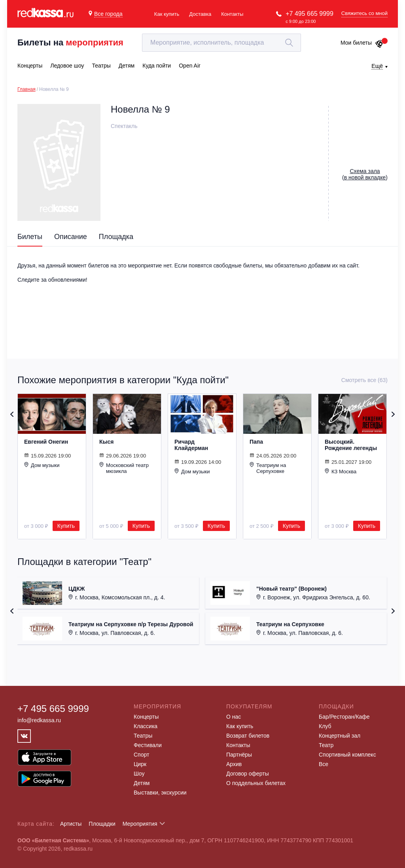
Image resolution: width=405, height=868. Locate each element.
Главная (26, 89)
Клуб (325, 726)
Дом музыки (42, 465)
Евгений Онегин (46, 442)
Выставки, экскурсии (160, 793)
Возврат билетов (248, 736)
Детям (142, 783)
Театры (143, 736)
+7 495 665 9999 (309, 14)
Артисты (71, 824)
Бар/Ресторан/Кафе (344, 717)
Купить (66, 526)
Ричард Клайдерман (191, 445)
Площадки (102, 824)
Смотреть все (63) (364, 380)
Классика (146, 726)
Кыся (106, 442)
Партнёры (239, 755)
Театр (326, 745)
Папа (256, 442)
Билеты (30, 237)
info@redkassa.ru (39, 720)
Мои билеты (362, 43)
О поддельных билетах (256, 783)
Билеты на (70, 42)
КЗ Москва (341, 471)
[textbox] (221, 43)
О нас (234, 717)
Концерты (146, 717)
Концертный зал (340, 736)
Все (324, 764)
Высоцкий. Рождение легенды (351, 445)
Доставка (200, 14)
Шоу (139, 774)
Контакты (232, 14)
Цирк (140, 764)
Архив (234, 764)
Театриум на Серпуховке (268, 468)
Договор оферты (248, 774)
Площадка (116, 237)
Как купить (167, 14)
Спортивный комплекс (347, 755)
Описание (71, 237)
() (365, 174)
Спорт (141, 755)
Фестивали (148, 745)
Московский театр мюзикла (124, 468)
